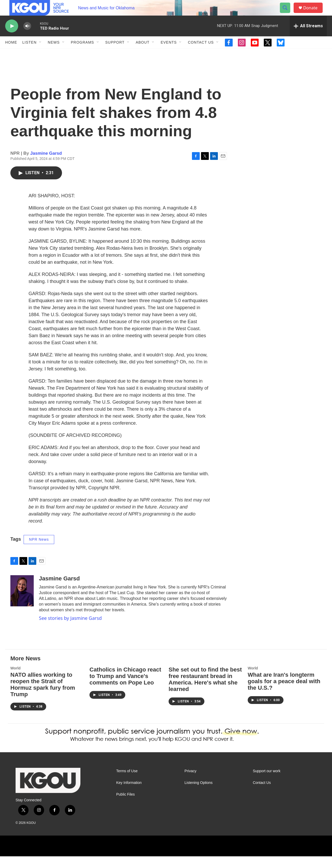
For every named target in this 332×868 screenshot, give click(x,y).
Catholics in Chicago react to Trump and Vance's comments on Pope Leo (125, 688)
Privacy (190, 783)
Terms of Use (127, 783)
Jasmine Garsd (46, 165)
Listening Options (198, 794)
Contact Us (201, 54)
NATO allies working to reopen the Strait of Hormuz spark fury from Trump (43, 696)
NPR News (39, 551)
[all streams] (308, 38)
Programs (82, 54)
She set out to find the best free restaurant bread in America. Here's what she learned (205, 691)
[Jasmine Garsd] (22, 602)
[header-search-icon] (287, 14)
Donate (314, 14)
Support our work (267, 783)
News (54, 54)
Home (11, 54)
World (15, 680)
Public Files (126, 806)
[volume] (27, 38)
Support (115, 54)
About (143, 54)
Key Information (129, 794)
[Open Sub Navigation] (40, 54)
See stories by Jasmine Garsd (70, 630)
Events (169, 54)
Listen (29, 54)
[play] (12, 38)
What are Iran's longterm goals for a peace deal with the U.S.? (284, 693)
